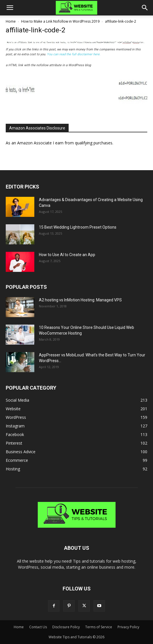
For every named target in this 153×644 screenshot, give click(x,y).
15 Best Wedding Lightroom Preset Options (78, 227)
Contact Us (38, 627)
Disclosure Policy (66, 627)
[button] (10, 8)
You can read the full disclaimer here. (74, 54)
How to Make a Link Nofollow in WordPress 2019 (60, 21)
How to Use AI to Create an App (67, 255)
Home (11, 21)
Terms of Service (99, 627)
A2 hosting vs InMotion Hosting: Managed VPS (80, 300)
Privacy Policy (128, 627)
